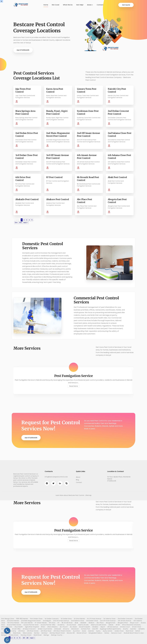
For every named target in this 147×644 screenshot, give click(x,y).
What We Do (68, 5)
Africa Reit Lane (7, 627)
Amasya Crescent (29, 629)
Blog (77, 480)
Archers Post (86, 629)
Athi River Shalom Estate (62, 631)
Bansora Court (116, 633)
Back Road (130, 631)
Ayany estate (108, 631)
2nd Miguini (47, 621)
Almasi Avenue (113, 627)
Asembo (133, 629)
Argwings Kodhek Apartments (110, 629)
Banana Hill (71, 633)
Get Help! (80, 5)
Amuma (66, 629)
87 (58, 623)
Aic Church (64, 627)
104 (16, 223)
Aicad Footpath (85, 627)
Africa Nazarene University (131, 625)
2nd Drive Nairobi (13, 621)
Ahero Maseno (52, 627)
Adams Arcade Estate (99, 625)
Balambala (17, 633)
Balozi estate (27, 633)
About (78, 477)
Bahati (138, 631)
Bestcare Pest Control (76, 495)
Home (46, 5)
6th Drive (52, 623)
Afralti (118, 625)
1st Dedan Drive (66, 619)
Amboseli (58, 629)
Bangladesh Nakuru (95, 633)
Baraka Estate (14, 635)
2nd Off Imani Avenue (61, 621)
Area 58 (95, 629)
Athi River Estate (33, 631)
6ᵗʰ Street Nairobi (41, 623)
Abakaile (83, 623)
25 (24, 638)
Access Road (71, 625)
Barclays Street (26, 635)
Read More (74, 386)
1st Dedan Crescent (52, 619)
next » (26, 223)
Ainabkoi (95, 627)
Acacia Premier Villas (48, 625)
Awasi (84, 631)
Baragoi (4, 635)
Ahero (43, 627)
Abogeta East (111, 623)
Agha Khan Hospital (32, 627)
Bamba (37, 633)
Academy (61, 625)
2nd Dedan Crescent (125, 619)
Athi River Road (46, 631)
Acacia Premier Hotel (31, 625)
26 (27, 638)
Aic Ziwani (73, 627)
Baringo (46, 635)
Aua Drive (76, 631)
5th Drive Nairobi (13, 623)
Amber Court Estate (45, 629)
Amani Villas (16, 629)
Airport (103, 627)
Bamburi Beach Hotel (57, 633)
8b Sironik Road (67, 623)
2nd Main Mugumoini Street (31, 621)
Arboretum (75, 629)
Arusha (126, 629)
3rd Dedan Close (92, 621)
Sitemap (88, 495)
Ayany (98, 631)
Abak (76, 623)
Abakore (91, 623)
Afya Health (19, 627)
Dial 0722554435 (23, 50)
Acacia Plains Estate (14, 625)
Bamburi (45, 633)
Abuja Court (134, 623)
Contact (100, 5)
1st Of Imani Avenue (94, 619)
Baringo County (57, 635)
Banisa (107, 633)
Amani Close (137, 627)
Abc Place (100, 623)
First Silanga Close (8, 619)
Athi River (22, 631)
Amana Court (125, 627)
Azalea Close (119, 631)
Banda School (82, 633)
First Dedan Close (36, 619)
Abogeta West (123, 623)
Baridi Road (38, 635)
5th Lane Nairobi (27, 623)
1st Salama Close (109, 619)
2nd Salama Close (78, 621)
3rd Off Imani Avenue (108, 621)
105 (20, 223)
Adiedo (111, 625)
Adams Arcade (83, 625)
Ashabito (142, 629)
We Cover (56, 5)
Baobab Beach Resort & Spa (134, 633)
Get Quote (126, 5)
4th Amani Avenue (124, 621)
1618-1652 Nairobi (22, 619)
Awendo (91, 631)
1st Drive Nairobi (79, 619)
